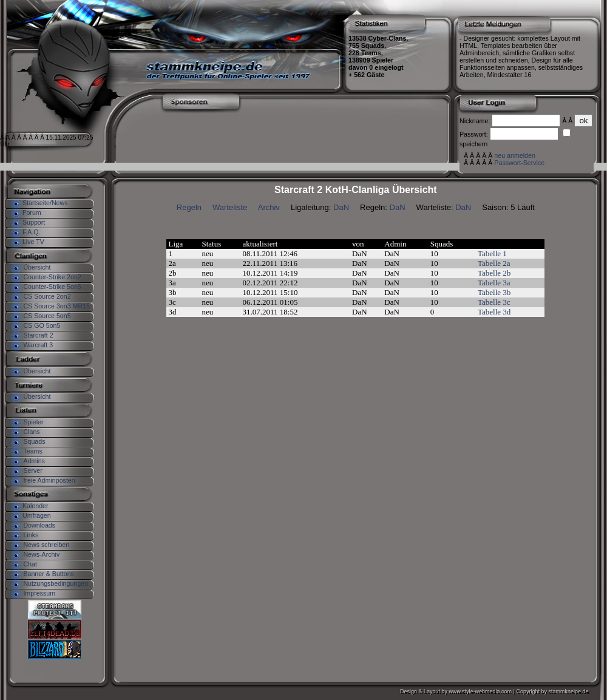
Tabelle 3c (494, 302)
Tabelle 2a (494, 263)
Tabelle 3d (494, 312)
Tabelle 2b (494, 273)
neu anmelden (515, 155)
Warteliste (230, 207)
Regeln (189, 207)
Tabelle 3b (494, 292)
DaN (341, 207)
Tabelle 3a (494, 283)
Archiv (269, 207)
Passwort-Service (519, 163)
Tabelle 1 (492, 253)
